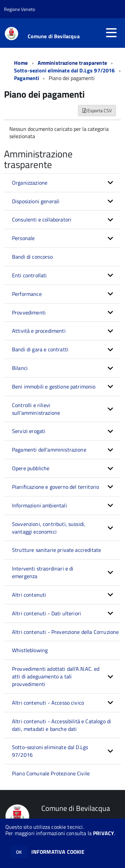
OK (19, 852)
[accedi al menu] (111, 33)
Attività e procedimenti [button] (39, 331)
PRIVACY (103, 833)
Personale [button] (23, 238)
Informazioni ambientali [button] (39, 505)
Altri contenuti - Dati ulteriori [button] (46, 613)
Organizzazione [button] (30, 183)
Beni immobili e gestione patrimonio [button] (54, 387)
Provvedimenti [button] (29, 312)
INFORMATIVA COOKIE (58, 852)
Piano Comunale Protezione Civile (51, 773)
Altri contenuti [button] (29, 595)
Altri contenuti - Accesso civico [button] (48, 703)
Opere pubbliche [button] (31, 468)
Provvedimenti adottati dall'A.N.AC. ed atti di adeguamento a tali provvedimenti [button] (56, 676)
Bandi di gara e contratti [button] (40, 349)
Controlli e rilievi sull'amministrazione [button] (36, 409)
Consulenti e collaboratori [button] (42, 219)
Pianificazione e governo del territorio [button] (55, 487)
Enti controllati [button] (29, 275)
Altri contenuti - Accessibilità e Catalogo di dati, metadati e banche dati (61, 725)
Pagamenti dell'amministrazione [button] (49, 450)
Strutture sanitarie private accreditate (56, 550)
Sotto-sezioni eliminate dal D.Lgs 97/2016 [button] (50, 751)
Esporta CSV (97, 110)
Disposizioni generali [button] (36, 201)
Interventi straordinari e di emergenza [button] (43, 572)
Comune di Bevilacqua (54, 36)
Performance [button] (27, 294)
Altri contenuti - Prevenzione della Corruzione (65, 632)
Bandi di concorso (32, 257)
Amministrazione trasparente (72, 63)
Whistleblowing (30, 650)
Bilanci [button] (20, 368)
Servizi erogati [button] (29, 431)
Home (21, 63)
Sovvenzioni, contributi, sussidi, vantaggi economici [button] (49, 528)
